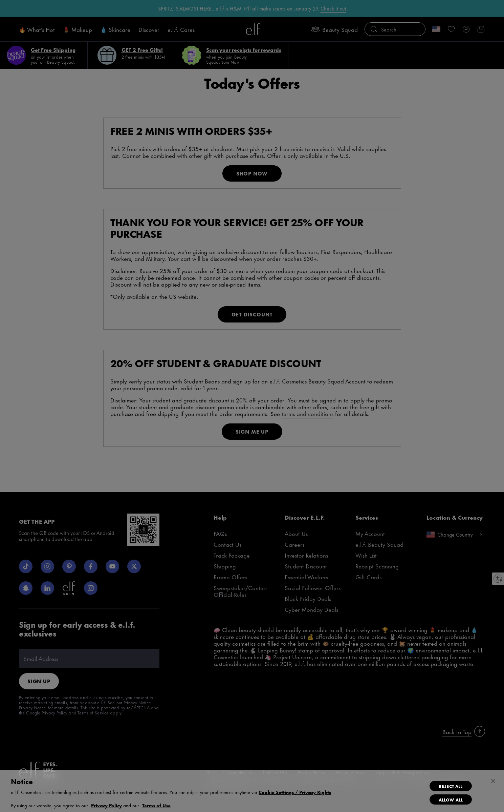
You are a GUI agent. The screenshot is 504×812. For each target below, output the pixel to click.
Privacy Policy (106, 805)
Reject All (451, 786)
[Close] (493, 781)
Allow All (451, 799)
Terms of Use (156, 805)
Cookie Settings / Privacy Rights (295, 792)
